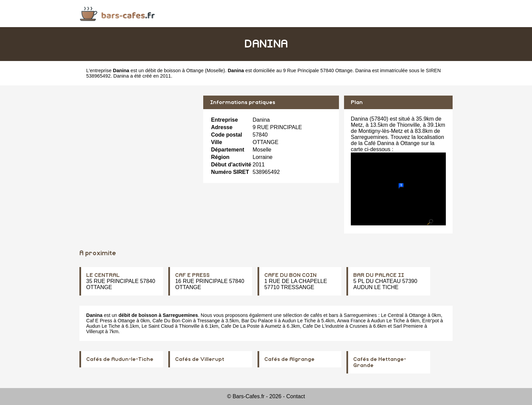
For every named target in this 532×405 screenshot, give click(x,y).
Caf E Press (99, 321)
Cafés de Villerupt (200, 359)
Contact (296, 396)
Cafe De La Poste (240, 326)
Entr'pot (430, 321)
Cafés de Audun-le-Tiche (120, 359)
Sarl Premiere (408, 326)
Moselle (215, 70)
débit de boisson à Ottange (174, 70)
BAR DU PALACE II (379, 275)
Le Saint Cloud (157, 326)
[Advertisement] (139, 143)
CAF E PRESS (192, 275)
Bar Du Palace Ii (259, 321)
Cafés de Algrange (289, 359)
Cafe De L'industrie (323, 326)
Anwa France (351, 321)
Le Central (392, 315)
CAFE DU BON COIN (290, 275)
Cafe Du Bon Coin (172, 321)
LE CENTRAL (103, 275)
